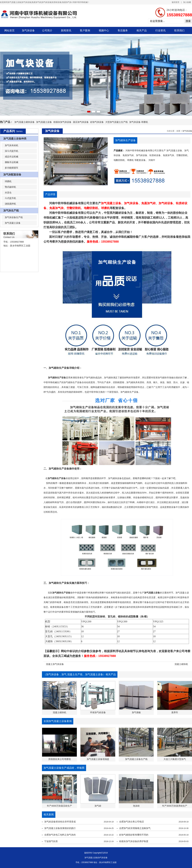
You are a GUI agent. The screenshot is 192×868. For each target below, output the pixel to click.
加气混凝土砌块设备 (24, 122)
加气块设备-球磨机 (139, 122)
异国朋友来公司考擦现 (60, 759)
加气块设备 (28, 30)
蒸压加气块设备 (81, 122)
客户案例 (85, 30)
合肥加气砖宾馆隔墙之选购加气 (135, 828)
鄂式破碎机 (10, 187)
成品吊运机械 (12, 157)
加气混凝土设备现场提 (98, 759)
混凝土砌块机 (181, 664)
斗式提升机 (10, 198)
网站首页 (9, 30)
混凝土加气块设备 (55, 664)
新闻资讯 (66, 30)
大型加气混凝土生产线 (116, 122)
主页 (178, 131)
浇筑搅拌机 (10, 204)
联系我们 (179, 30)
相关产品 (142, 30)
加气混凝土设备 (44, 122)
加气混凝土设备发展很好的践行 (60, 828)
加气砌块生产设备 (59, 368)
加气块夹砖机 (12, 145)
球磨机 (8, 181)
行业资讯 (160, 30)
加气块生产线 (11, 211)
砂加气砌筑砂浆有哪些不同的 (134, 835)
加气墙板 (136, 712)
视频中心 (104, 30)
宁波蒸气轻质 (51, 841)
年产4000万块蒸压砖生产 (59, 806)
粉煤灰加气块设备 (62, 122)
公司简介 (47, 30)
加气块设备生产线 (14, 217)
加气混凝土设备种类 (15, 139)
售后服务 (123, 30)
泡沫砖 (136, 806)
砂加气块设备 (97, 122)
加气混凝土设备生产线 (136, 759)
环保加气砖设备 (98, 712)
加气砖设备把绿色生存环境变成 (60, 822)
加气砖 (98, 806)
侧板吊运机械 (12, 162)
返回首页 (176, 2)
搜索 (188, 21)
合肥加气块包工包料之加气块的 (60, 835)
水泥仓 (8, 193)
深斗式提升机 (12, 151)
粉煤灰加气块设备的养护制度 (134, 841)
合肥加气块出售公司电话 (132, 822)
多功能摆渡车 (12, 168)
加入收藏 (187, 2)
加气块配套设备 (12, 175)
